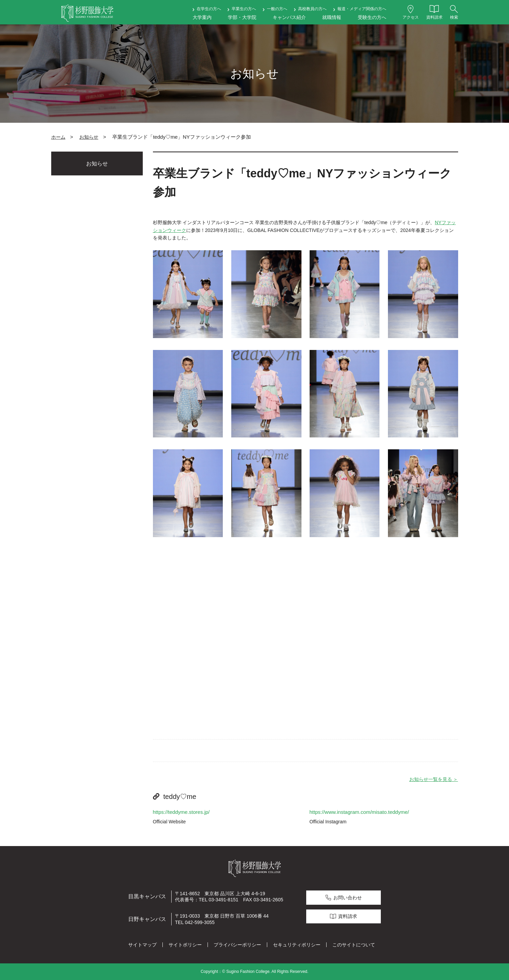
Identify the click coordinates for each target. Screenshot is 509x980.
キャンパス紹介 (289, 17)
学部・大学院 (242, 17)
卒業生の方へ (244, 9)
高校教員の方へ (312, 9)
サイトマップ (142, 945)
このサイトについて (354, 945)
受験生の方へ (372, 17)
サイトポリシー (185, 945)
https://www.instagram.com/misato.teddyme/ (359, 812)
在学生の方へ (209, 9)
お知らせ (89, 137)
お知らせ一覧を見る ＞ (434, 779)
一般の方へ (277, 9)
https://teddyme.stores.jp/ (181, 812)
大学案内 (202, 17)
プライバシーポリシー (237, 945)
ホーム (58, 137)
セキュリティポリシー (297, 945)
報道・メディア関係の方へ (362, 9)
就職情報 (332, 17)
